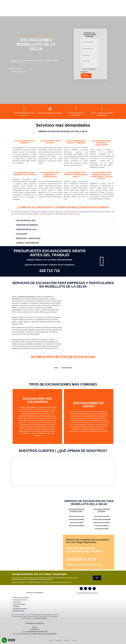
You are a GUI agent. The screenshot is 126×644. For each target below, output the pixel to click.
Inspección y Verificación (28, 238)
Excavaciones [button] (67, 368)
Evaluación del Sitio (26, 220)
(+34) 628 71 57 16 (81, 559)
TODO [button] (56, 368)
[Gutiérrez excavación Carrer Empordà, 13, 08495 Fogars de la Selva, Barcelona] (37, 515)
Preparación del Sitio (26, 229)
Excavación (21, 234)
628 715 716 (50, 271)
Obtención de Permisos (27, 225)
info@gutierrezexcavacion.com (83, 565)
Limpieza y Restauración (27, 243)
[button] (63, 220)
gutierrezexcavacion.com (26, 36)
